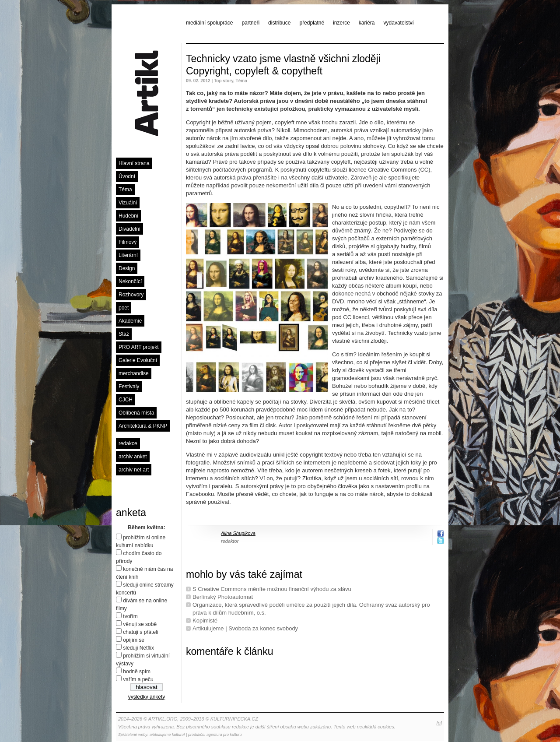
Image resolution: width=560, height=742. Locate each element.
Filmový (128, 242)
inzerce (341, 23)
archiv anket (133, 457)
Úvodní (127, 176)
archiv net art (134, 470)
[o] (439, 723)
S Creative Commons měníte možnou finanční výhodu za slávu (272, 589)
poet (124, 308)
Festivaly (129, 387)
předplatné (312, 23)
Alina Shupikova (238, 533)
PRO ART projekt (139, 347)
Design (127, 268)
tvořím (130, 616)
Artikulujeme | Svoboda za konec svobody (245, 628)
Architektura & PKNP (143, 426)
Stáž (124, 334)
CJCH (126, 400)
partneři (250, 23)
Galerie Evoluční (138, 360)
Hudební (128, 216)
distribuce (279, 23)
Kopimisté (205, 621)
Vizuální (128, 203)
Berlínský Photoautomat (223, 597)
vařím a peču (138, 679)
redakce (128, 443)
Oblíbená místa (136, 413)
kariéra (367, 23)
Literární (128, 255)
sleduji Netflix (138, 648)
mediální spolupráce (209, 23)
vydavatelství (399, 23)
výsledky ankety (147, 697)
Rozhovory (131, 295)
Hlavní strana (134, 163)
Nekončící (130, 281)
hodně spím (137, 672)
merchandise (134, 373)
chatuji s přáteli (140, 632)
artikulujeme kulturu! (167, 735)
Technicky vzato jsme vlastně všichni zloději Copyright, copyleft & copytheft (283, 65)
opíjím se (134, 640)
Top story (224, 81)
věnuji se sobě (140, 624)
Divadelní (129, 229)
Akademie (130, 321)
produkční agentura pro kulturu (215, 735)
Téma (125, 190)
